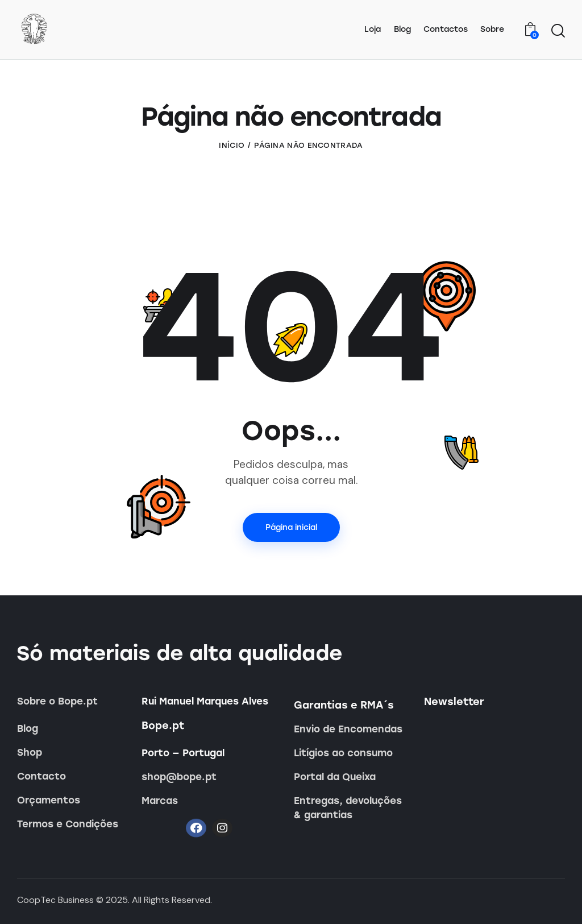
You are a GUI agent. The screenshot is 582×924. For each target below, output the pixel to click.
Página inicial (291, 527)
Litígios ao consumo (343, 753)
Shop (30, 752)
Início (232, 145)
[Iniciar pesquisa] (558, 31)
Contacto (41, 776)
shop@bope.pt (179, 777)
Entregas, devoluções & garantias (348, 808)
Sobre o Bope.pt (57, 701)
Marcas (160, 801)
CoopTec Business (55, 900)
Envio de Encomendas (348, 729)
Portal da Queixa (335, 777)
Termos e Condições (68, 824)
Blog (28, 728)
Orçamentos (49, 800)
